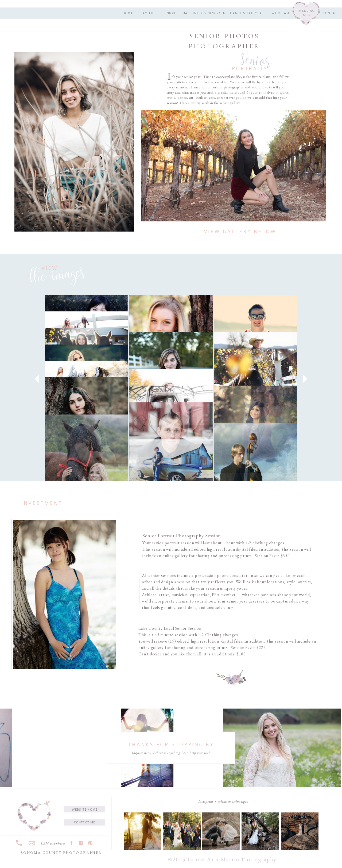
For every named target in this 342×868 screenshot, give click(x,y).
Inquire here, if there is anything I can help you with (171, 753)
